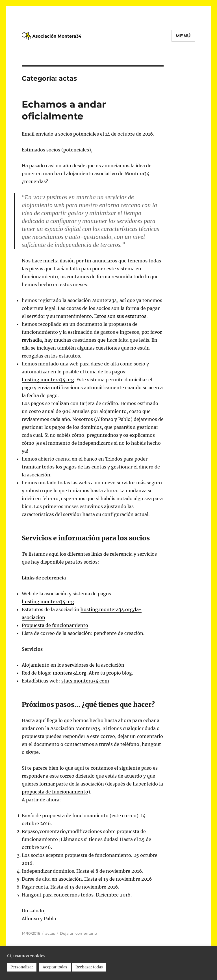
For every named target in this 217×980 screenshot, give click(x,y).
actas (50, 933)
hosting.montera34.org (48, 380)
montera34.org (70, 673)
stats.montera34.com (85, 681)
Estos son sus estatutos (120, 316)
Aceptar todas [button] (55, 967)
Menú (183, 36)
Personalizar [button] (22, 967)
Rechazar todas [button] (89, 967)
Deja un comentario (78, 933)
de (55, 625)
